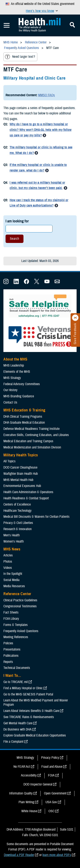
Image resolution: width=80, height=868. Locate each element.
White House (29, 811)
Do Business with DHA (17, 729)
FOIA (51, 775)
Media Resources (14, 586)
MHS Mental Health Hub (18, 480)
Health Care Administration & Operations (28, 492)
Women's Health (14, 541)
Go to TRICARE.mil (16, 682)
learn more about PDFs (57, 855)
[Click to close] (75, 318)
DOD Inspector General (38, 784)
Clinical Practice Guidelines (20, 600)
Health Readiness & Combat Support (26, 498)
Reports (8, 662)
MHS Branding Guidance (19, 396)
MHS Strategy (12, 378)
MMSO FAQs (47, 95)
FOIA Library (11, 619)
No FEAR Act (22, 767)
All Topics (9, 461)
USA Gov (51, 802)
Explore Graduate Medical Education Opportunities (35, 735)
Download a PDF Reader (19, 855)
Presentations (12, 649)
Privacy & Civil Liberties (18, 523)
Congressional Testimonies (20, 606)
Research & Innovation (17, 529)
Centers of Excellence (17, 504)
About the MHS (15, 359)
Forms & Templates (16, 625)
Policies (8, 643)
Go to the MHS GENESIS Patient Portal (28, 694)
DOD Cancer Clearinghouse (20, 467)
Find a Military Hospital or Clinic (23, 688)
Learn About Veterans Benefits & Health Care (31, 711)
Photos (8, 562)
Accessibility (29, 775)
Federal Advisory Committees (22, 384)
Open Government (55, 793)
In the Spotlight (13, 574)
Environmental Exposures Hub (22, 486)
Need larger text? (20, 57)
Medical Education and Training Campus (28, 441)
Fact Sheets (11, 612)
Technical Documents (17, 668)
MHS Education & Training (24, 410)
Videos (8, 568)
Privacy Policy (50, 758)
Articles (8, 555)
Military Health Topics (21, 455)
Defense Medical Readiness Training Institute (31, 429)
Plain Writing (26, 802)
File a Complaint (13, 742)
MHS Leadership (14, 365)
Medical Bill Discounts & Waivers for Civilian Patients (36, 517)
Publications (11, 656)
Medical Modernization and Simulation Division (32, 447)
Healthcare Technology (17, 511)
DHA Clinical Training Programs (23, 417)
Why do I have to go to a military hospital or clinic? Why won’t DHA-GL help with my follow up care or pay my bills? (41, 130)
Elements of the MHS (17, 372)
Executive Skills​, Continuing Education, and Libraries (36, 435)
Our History (10, 390)
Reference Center (17, 594)
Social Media (11, 580)
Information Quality (21, 793)
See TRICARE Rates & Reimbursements (29, 717)
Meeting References (16, 637)
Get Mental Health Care (18, 723)
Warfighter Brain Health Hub (21, 474)
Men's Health (12, 535)
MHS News (12, 549)
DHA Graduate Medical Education (24, 423)
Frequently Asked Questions (21, 631)
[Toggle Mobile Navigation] (7, 25)
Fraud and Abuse (52, 767)
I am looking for (17, 221)
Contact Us (10, 402)
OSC (51, 811)
